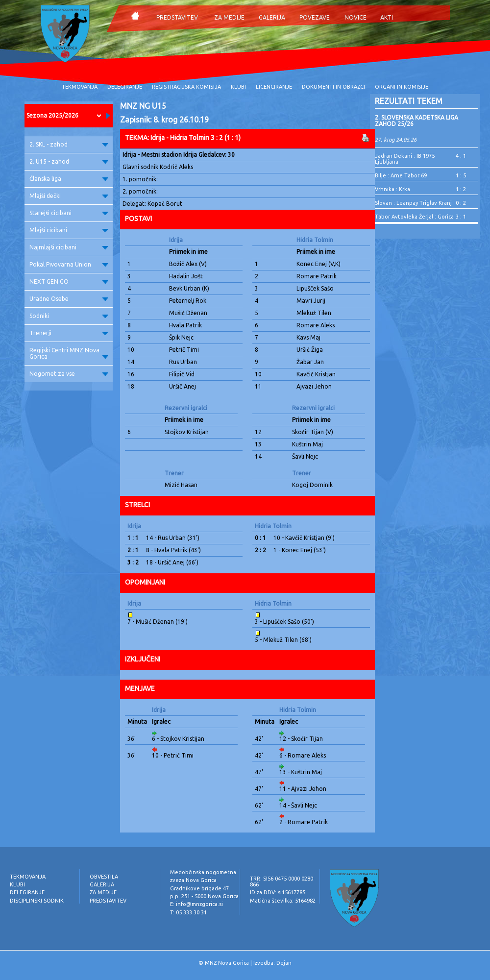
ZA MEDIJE (229, 17)
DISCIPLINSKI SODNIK (37, 901)
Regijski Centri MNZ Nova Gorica (69, 353)
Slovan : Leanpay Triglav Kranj (413, 203)
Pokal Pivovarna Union (69, 264)
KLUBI (238, 87)
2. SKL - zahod (69, 144)
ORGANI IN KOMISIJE (402, 87)
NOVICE (355, 17)
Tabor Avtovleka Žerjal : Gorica (414, 217)
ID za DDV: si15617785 (278, 892)
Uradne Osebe (69, 299)
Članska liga (69, 179)
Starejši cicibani (69, 213)
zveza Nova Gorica (193, 880)
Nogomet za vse (69, 374)
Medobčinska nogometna (203, 872)
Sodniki (69, 316)
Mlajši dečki (69, 196)
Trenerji (69, 333)
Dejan (284, 963)
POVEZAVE (315, 17)
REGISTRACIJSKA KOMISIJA (186, 87)
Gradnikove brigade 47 (199, 888)
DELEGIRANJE (125, 87)
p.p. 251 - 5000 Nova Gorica (204, 896)
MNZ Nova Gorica (227, 963)
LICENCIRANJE (274, 87)
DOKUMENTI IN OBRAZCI (333, 87)
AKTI (387, 17)
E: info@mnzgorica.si (196, 904)
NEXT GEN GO (69, 282)
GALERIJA (272, 17)
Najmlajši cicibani (69, 247)
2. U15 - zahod (69, 161)
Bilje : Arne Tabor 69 (401, 175)
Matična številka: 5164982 (283, 901)
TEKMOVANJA (80, 87)
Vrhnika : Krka (392, 189)
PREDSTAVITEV (177, 17)
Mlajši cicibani (69, 230)
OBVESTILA (104, 877)
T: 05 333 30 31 (188, 912)
